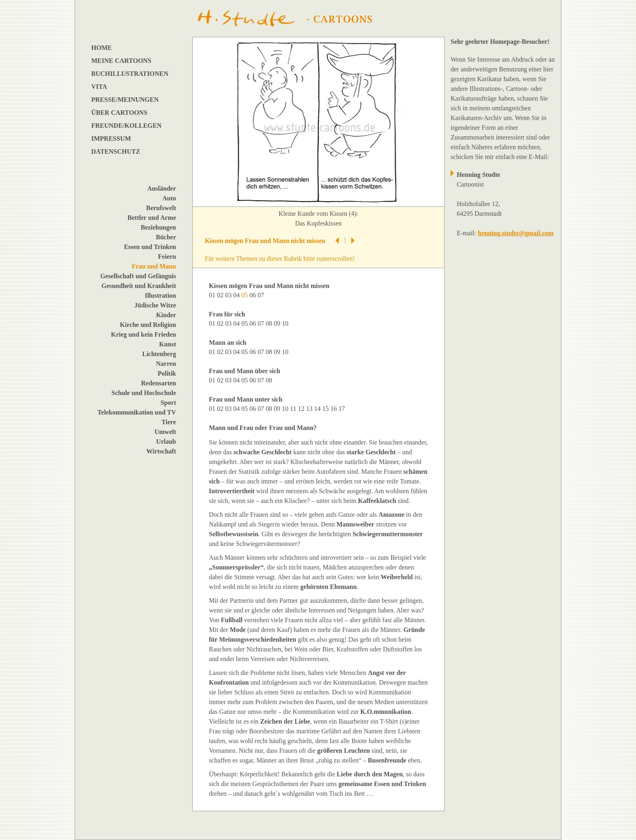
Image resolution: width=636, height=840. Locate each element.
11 (294, 409)
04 (237, 295)
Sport (168, 403)
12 (302, 409)
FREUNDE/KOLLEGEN (126, 126)
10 (286, 323)
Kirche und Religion (148, 325)
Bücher (166, 237)
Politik (167, 373)
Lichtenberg (159, 354)
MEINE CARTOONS (121, 61)
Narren (166, 364)
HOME (102, 48)
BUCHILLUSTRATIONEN (130, 74)
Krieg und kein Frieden (144, 334)
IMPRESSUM (111, 139)
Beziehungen (158, 227)
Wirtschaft (161, 451)
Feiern (167, 257)
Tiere (169, 422)
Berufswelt (161, 208)
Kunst (168, 344)
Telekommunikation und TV (137, 412)
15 (326, 409)
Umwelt (165, 432)
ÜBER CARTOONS (119, 113)
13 (310, 409)
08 (270, 323)
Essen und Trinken (150, 247)
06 (254, 295)
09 (278, 323)
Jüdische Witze (155, 305)
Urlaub (166, 441)
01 (213, 295)
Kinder (166, 315)
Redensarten (159, 383)
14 (318, 409)
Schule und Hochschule (144, 393)
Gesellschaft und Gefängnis (138, 276)
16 (334, 409)
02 (221, 295)
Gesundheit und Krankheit (139, 286)
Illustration (160, 295)
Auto (169, 198)
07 (262, 295)
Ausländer (162, 188)
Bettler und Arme (152, 218)
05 (245, 323)
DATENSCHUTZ (116, 151)
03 (229, 295)
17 (342, 409)
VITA (99, 87)
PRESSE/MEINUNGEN (125, 100)
